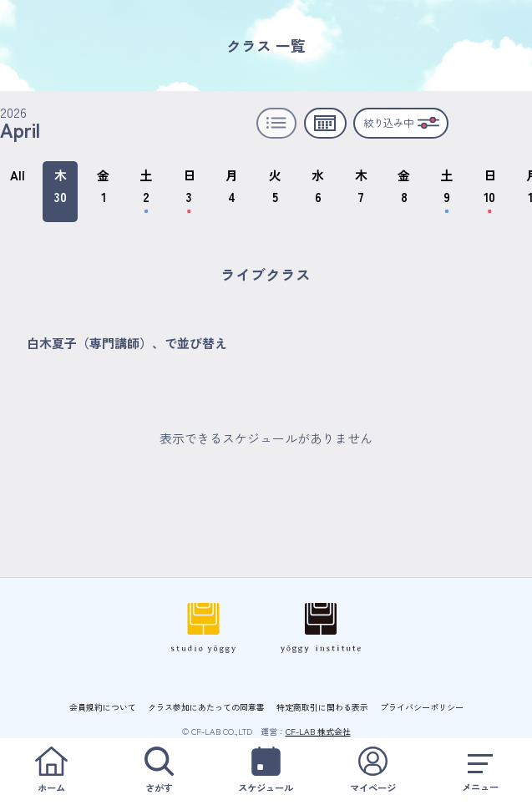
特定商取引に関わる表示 (322, 707)
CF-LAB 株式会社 (318, 731)
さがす (158, 770)
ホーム (51, 770)
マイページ (373, 770)
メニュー (481, 770)
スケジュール (266, 770)
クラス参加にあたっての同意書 (206, 707)
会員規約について (103, 707)
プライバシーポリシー (422, 707)
